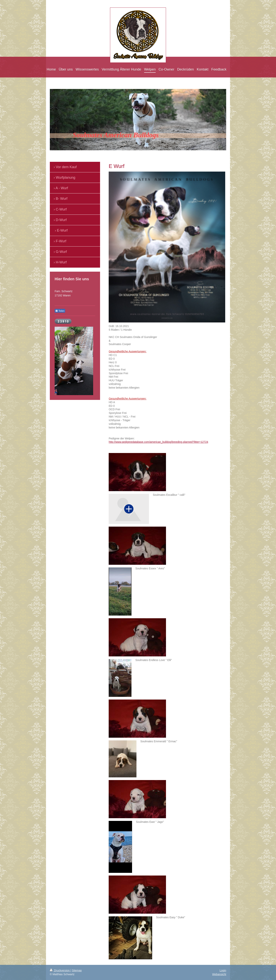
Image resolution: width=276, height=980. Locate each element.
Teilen (60, 311)
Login (223, 970)
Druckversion (60, 970)
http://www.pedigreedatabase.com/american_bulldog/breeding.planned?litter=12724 (158, 442)
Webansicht (219, 974)
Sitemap (77, 970)
